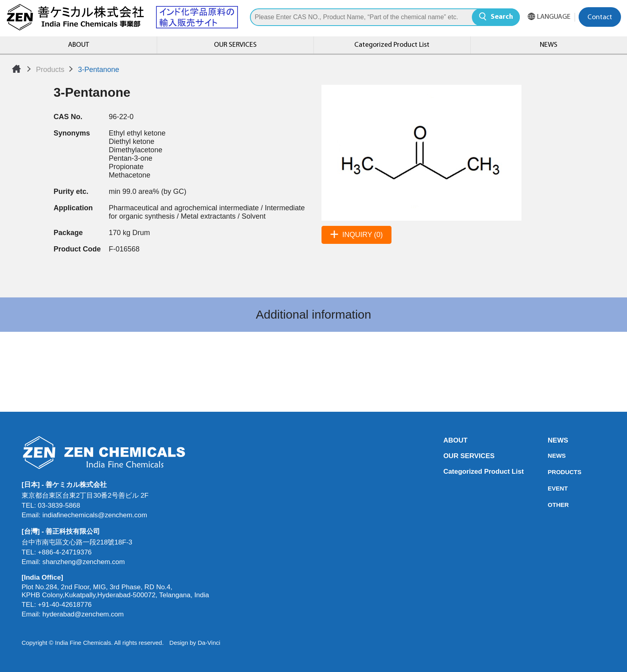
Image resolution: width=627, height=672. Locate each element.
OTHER (550, 505)
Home (16, 69)
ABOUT (79, 45)
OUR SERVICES (235, 45)
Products (50, 70)
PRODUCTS (550, 472)
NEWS (549, 45)
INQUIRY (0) (362, 235)
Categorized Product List (392, 45)
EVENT (550, 488)
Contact (600, 17)
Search (502, 17)
